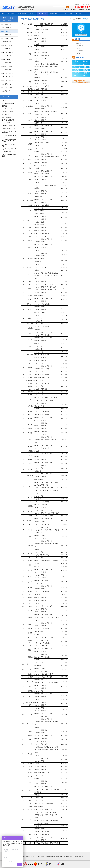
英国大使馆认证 (8, 66)
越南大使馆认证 (8, 45)
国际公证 (5, 106)
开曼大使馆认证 (8, 63)
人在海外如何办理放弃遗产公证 (9, 136)
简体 (88, 4)
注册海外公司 (22, 14)
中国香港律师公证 (86, 67)
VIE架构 (88, 10)
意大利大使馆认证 (8, 42)
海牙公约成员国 (7, 117)
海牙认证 (66, 10)
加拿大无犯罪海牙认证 (9, 128)
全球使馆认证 (7, 28)
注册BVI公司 (73, 10)
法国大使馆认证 (8, 87)
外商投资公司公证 (8, 84)
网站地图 (77, 4)
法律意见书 (6, 91)
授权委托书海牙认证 (8, 112)
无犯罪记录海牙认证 (8, 109)
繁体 (83, 4)
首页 (3, 14)
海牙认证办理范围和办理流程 (9, 155)
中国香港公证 (76, 64)
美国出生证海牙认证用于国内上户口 (9, 132)
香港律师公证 (7, 24)
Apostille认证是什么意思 (9, 149)
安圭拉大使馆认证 (8, 38)
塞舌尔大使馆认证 (8, 77)
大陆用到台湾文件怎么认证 (9, 145)
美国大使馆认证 (8, 70)
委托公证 (77, 61)
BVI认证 (77, 73)
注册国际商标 (53, 14)
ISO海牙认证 (6, 114)
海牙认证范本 (6, 123)
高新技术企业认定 (8, 56)
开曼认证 (86, 73)
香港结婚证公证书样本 (9, 152)
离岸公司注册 (79, 51)
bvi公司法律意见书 (9, 52)
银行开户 (32, 14)
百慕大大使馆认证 (8, 35)
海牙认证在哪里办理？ (9, 120)
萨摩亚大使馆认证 (8, 73)
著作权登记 (6, 49)
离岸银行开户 (79, 43)
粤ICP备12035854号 (80, 857)
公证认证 (78, 53)
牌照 (71, 14)
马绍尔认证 (77, 67)
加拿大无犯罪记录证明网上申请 (9, 141)
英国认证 (85, 70)
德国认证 (76, 76)
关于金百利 (11, 14)
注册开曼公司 (81, 10)
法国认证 (85, 76)
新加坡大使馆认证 (8, 80)
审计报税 (64, 14)
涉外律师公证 (42, 14)
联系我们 (79, 14)
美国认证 (85, 64)
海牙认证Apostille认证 (8, 103)
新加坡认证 (86, 61)
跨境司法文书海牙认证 (9, 126)
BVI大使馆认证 (8, 59)
